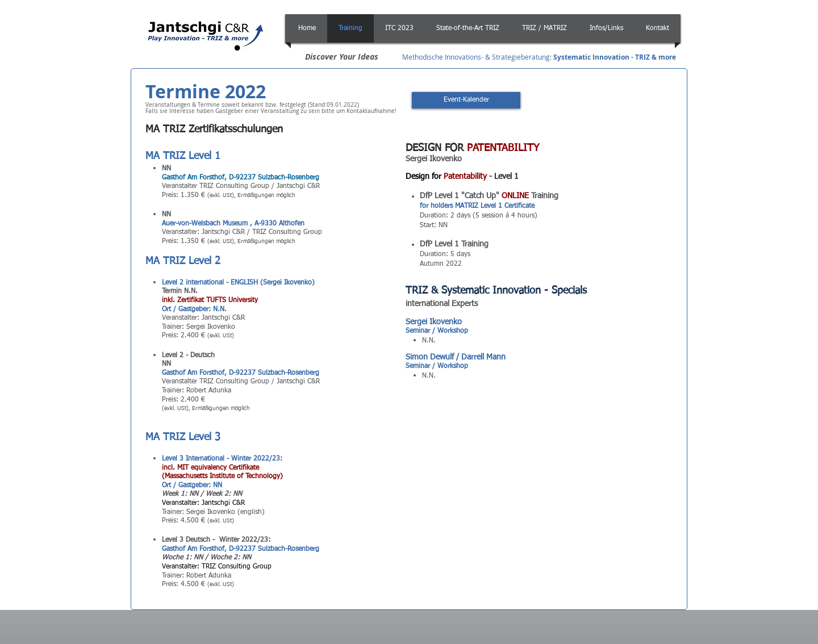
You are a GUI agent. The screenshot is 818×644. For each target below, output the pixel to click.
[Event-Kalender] (466, 100)
